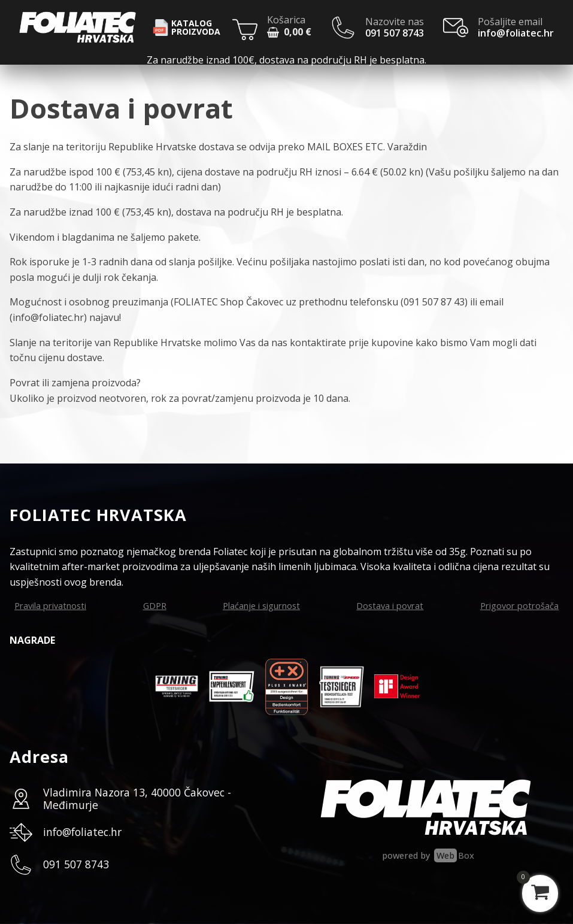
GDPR (155, 606)
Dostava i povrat (390, 606)
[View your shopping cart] (540, 893)
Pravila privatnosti (50, 606)
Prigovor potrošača (519, 606)
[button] (289, 34)
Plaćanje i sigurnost (261, 606)
